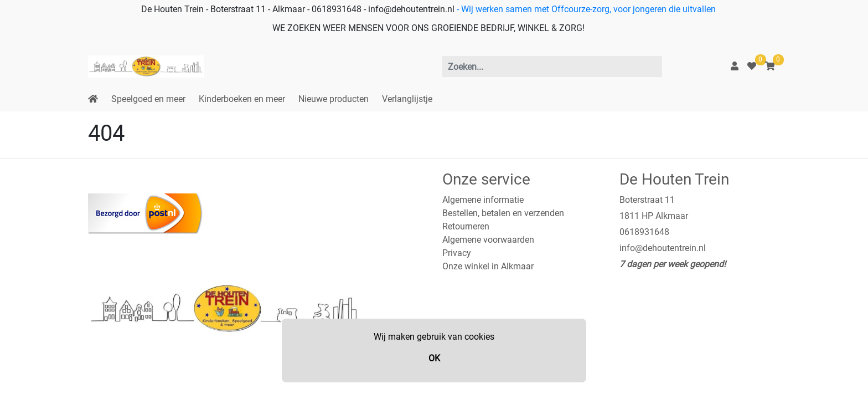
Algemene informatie (483, 200)
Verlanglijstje (407, 99)
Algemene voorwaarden (488, 240)
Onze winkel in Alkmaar (488, 266)
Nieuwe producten (334, 99)
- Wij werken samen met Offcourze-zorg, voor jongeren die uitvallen (585, 9)
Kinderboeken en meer (242, 99)
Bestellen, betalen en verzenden (503, 213)
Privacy (457, 253)
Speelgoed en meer (148, 99)
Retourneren (466, 226)
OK (434, 358)
